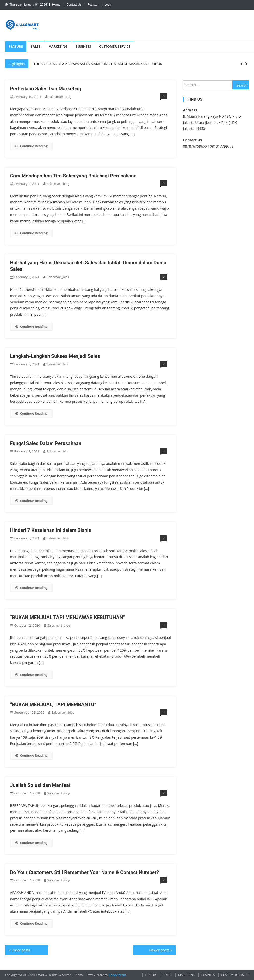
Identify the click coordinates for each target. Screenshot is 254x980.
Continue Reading (31, 146)
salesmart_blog (60, 97)
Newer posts (159, 950)
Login (108, 5)
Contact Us (74, 5)
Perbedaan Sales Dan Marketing (46, 89)
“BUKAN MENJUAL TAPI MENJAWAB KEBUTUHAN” (68, 617)
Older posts (21, 950)
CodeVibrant (117, 975)
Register (93, 5)
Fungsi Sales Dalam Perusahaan (46, 443)
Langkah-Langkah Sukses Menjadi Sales (55, 356)
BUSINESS (83, 46)
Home (56, 5)
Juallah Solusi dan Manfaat (40, 785)
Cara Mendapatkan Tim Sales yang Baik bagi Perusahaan (73, 176)
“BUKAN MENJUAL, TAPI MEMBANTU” (53, 704)
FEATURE (16, 46)
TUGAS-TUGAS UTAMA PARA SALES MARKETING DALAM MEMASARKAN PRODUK (98, 64)
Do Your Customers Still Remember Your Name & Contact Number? (85, 872)
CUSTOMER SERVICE (115, 46)
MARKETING (58, 46)
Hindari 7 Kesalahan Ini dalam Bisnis (51, 530)
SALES (36, 46)
